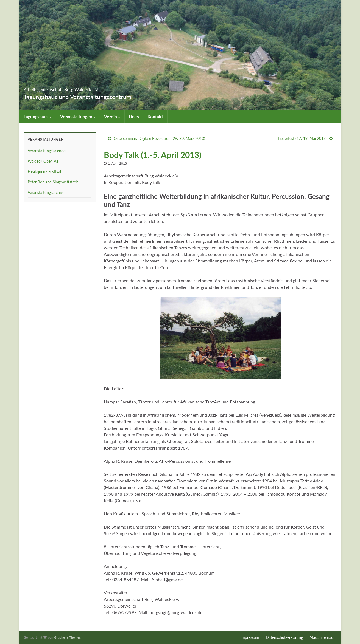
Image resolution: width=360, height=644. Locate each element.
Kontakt (155, 116)
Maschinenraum (323, 637)
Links (134, 116)
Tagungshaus (38, 116)
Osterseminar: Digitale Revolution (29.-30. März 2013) (159, 138)
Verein (112, 116)
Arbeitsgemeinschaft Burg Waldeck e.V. (95, 88)
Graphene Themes (67, 637)
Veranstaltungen (78, 116)
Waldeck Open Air (43, 161)
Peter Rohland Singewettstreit (53, 182)
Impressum (250, 637)
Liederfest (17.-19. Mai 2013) (302, 138)
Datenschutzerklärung (284, 637)
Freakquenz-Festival (44, 172)
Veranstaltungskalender (47, 151)
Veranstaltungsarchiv (45, 192)
